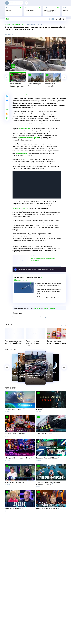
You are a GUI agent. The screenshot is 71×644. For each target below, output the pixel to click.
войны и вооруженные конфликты (35, 95)
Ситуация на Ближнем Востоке (15, 24)
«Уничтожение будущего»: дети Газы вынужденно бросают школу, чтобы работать (49, 291)
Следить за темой (22, 280)
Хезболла (63, 95)
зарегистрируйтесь (49, 308)
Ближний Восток (18, 95)
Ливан (57, 95)
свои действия (25, 129)
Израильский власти (20, 208)
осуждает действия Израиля (28, 138)
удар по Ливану (21, 153)
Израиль (50, 95)
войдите (37, 308)
